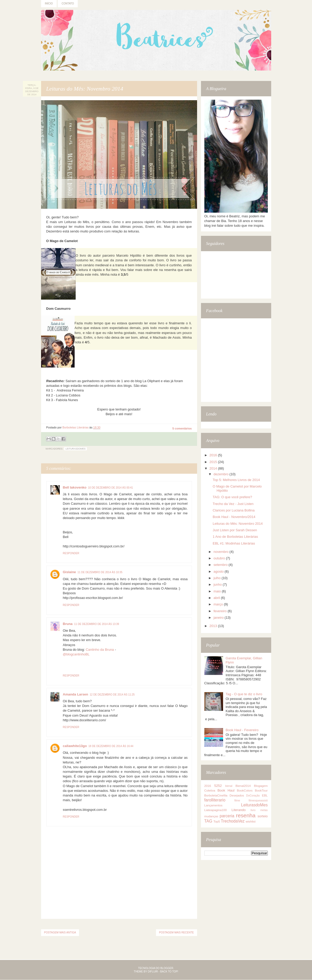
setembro (221, 565)
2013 (214, 626)
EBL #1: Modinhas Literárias (234, 543)
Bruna (68, 624)
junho (218, 584)
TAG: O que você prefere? (232, 497)
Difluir (153, 972)
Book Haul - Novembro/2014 (234, 517)
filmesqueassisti (258, 801)
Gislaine (70, 572)
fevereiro (220, 611)
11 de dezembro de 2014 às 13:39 (97, 624)
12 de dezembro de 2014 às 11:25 (112, 695)
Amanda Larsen (76, 694)
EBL (265, 795)
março (219, 604)
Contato (68, 4)
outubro (220, 558)
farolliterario (215, 800)
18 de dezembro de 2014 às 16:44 (111, 746)
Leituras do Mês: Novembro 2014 (238, 524)
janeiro (219, 618)
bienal (229, 786)
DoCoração (253, 796)
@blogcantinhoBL (76, 654)
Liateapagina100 (216, 810)
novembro (221, 552)
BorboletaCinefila (216, 795)
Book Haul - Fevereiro (242, 730)
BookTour (261, 790)
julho (217, 578)
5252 (218, 786)
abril (217, 598)
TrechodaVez (233, 821)
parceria (227, 816)
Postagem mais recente (177, 932)
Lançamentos (213, 805)
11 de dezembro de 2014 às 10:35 (100, 572)
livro (253, 810)
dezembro (221, 474)
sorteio (262, 816)
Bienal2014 (243, 786)
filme (237, 801)
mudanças (211, 816)
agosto (219, 571)
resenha (246, 815)
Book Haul (226, 790)
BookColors (245, 790)
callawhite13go (75, 746)
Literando (239, 810)
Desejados (237, 795)
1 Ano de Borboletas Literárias (235, 537)
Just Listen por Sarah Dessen (235, 530)
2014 (214, 468)
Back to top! (169, 972)
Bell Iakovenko (75, 487)
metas (264, 810)
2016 (214, 455)
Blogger (167, 968)
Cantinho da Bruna (100, 650)
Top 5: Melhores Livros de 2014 (236, 480)
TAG (208, 821)
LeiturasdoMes (76, 449)
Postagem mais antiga (60, 932)
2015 (214, 462)
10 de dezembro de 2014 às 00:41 (111, 488)
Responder (71, 553)
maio (218, 591)
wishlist (251, 821)
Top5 (217, 821)
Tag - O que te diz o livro (244, 694)
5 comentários (182, 428)
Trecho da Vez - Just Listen (233, 504)
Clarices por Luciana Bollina (234, 510)
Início (49, 4)
